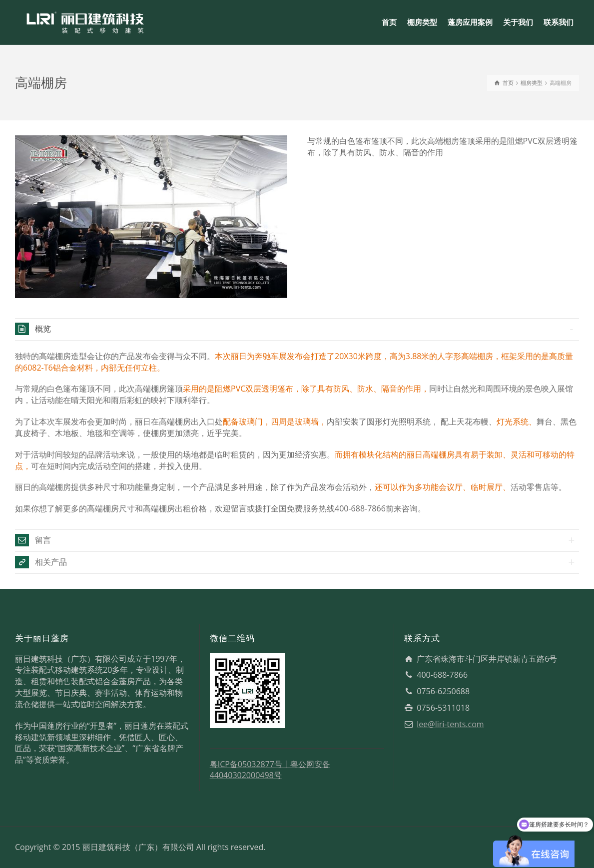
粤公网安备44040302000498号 (270, 770)
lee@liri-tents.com (450, 724)
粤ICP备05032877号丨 (250, 764)
